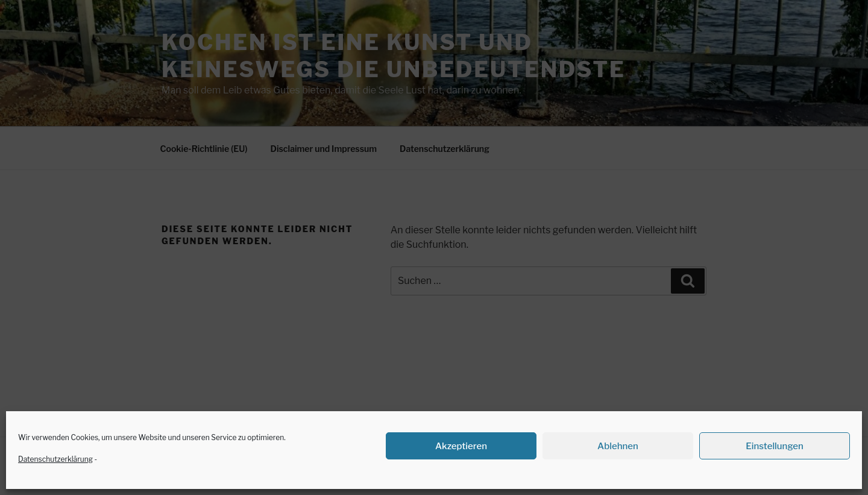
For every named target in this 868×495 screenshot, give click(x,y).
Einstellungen (775, 446)
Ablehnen (618, 446)
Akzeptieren (461, 446)
